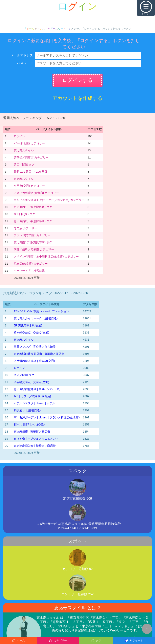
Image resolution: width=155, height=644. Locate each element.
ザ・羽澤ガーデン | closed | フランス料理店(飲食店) (47, 417)
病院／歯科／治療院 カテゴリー (34, 249)
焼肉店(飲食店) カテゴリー (31, 264)
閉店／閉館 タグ (24, 165)
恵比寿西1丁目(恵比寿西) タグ (33, 207)
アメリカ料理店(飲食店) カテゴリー (36, 193)
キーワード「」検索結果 (29, 271)
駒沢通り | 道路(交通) (27, 410)
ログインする (77, 80)
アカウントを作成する (77, 98)
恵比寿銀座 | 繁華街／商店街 (32, 432)
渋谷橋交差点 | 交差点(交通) (31, 382)
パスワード (25, 63)
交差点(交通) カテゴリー (29, 186)
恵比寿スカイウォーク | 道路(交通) (36, 318)
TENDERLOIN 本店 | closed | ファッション (41, 311)
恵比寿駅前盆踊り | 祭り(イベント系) (37, 389)
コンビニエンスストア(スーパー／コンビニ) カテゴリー (49, 200)
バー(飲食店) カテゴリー (29, 143)
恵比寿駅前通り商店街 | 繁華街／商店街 (39, 354)
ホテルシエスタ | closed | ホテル (34, 403)
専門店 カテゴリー (25, 228)
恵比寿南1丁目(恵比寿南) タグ (33, 242)
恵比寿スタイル (24, 150)
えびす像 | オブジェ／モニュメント (36, 439)
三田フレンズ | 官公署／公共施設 (35, 347)
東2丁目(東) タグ (24, 214)
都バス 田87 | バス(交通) (29, 424)
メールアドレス (22, 55)
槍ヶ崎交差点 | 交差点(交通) (31, 333)
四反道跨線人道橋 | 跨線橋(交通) (34, 361)
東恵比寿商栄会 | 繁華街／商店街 (35, 446)
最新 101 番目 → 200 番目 (30, 172)
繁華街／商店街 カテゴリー (31, 157)
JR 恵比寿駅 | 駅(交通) (28, 325)
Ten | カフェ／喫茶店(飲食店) (32, 396)
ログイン (19, 136)
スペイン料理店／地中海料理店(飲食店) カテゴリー (46, 257)
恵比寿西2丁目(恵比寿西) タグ (33, 221)
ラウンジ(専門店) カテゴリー (32, 235)
